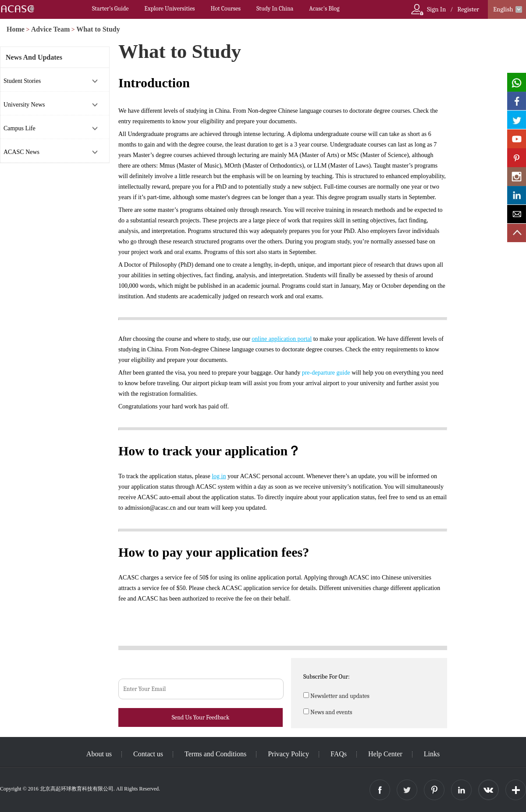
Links (432, 754)
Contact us (148, 754)
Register (468, 9)
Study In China (275, 9)
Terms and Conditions (215, 754)
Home (16, 29)
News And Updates (34, 57)
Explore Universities (169, 9)
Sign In (436, 9)
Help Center (385, 754)
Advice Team (50, 29)
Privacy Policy (288, 754)
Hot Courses (226, 9)
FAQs (339, 754)
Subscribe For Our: (327, 677)
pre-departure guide (326, 373)
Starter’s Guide (110, 9)
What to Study (98, 29)
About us (99, 754)
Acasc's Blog (324, 9)
